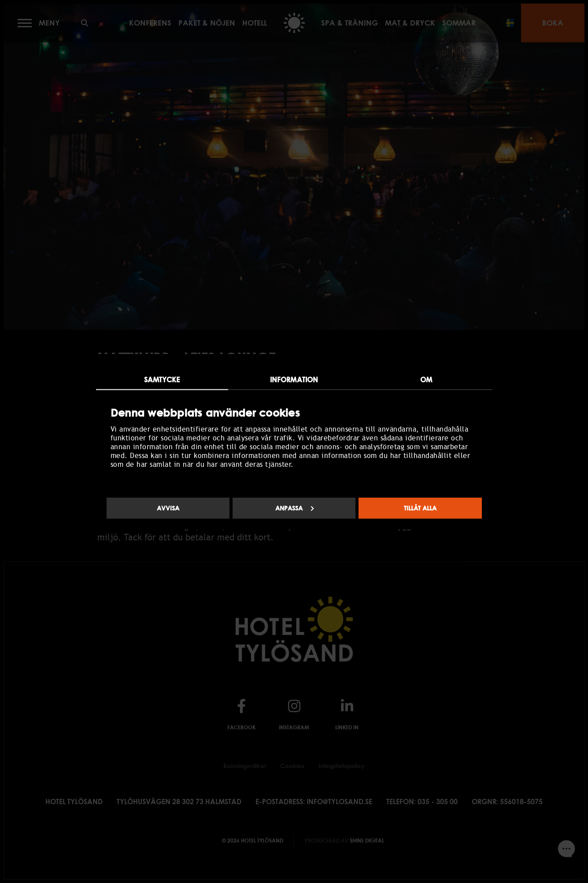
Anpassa (295, 508)
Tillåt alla (420, 508)
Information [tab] (294, 379)
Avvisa (168, 508)
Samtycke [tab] (162, 379)
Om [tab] (426, 379)
